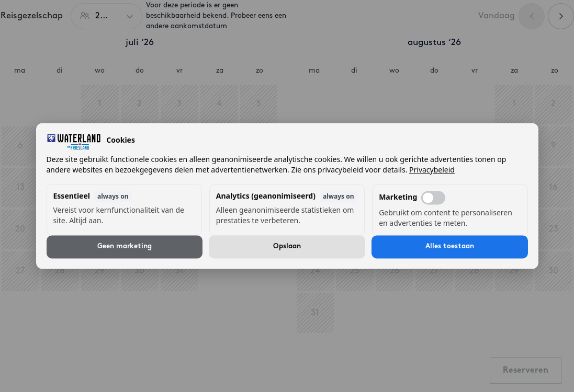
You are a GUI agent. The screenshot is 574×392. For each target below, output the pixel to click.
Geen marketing (125, 247)
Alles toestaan (450, 247)
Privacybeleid (432, 170)
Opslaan (287, 247)
